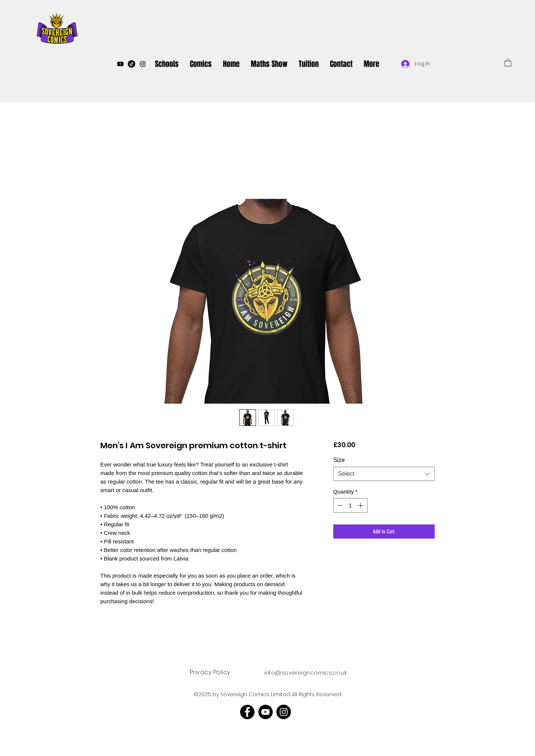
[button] (508, 62)
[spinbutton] (350, 505)
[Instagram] (284, 712)
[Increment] (361, 505)
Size (339, 460)
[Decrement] (339, 505)
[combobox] (384, 474)
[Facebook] (247, 712)
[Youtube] (120, 64)
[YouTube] (265, 712)
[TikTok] (132, 64)
